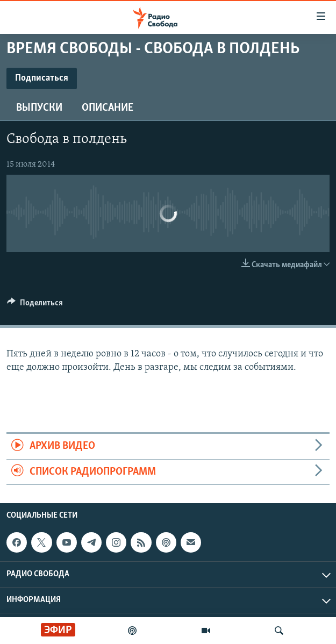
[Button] (35, 305)
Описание (108, 108)
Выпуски (39, 108)
